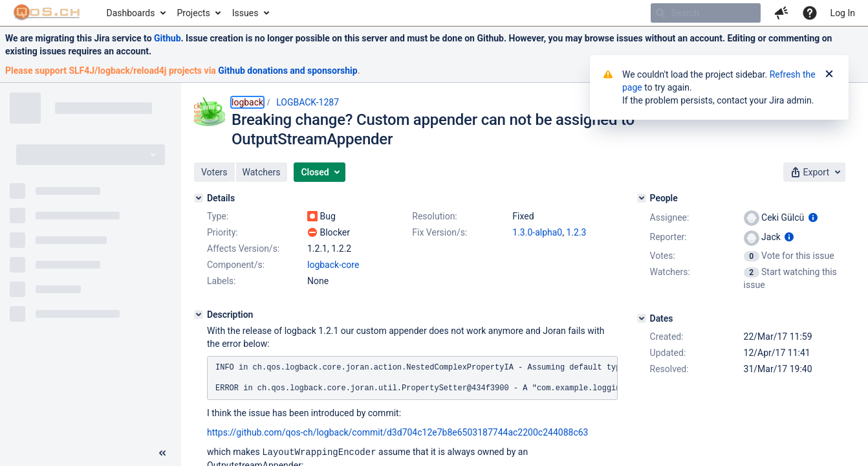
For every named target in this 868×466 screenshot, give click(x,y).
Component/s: (236, 265)
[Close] (829, 74)
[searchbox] (706, 13)
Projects (193, 13)
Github (168, 38)
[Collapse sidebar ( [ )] (162, 453)
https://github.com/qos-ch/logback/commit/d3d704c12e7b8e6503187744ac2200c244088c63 (397, 432)
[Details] (199, 198)
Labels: (221, 281)
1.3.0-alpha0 (537, 232)
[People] (642, 198)
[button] (781, 13)
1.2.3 (576, 232)
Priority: (222, 232)
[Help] (810, 13)
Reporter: (668, 237)
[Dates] (642, 318)
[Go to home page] (47, 13)
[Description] (199, 315)
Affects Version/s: (243, 249)
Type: (218, 216)
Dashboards (131, 13)
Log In (843, 13)
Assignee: (670, 217)
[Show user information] (813, 217)
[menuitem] (136, 13)
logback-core (333, 265)
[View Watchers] (753, 272)
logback (247, 102)
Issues (245, 13)
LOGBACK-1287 (308, 102)
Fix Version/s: (439, 232)
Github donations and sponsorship (288, 71)
